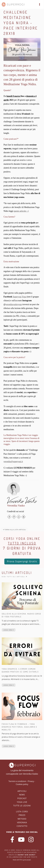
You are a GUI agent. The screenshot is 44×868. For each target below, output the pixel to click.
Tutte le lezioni (22, 806)
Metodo (22, 819)
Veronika (22, 822)
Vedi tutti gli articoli (15, 577)
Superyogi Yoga (20, 297)
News (22, 795)
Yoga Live (22, 802)
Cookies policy (22, 784)
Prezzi (22, 815)
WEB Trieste (32, 857)
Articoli (22, 791)
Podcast (22, 798)
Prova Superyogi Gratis (22, 561)
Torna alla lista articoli (14, 530)
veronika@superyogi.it (13, 462)
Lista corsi (22, 812)
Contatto (22, 826)
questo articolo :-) (21, 211)
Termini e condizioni (17, 781)
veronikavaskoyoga (14, 304)
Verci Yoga (15, 850)
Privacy (31, 781)
